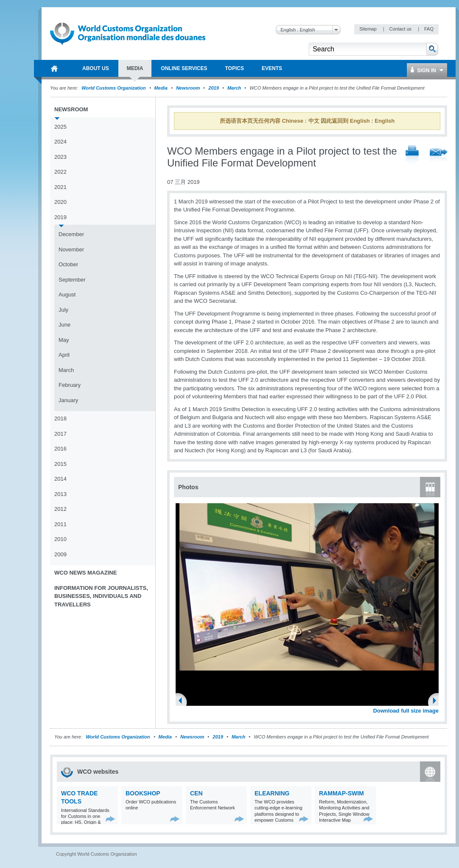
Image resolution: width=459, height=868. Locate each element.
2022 (60, 172)
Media (161, 88)
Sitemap (368, 29)
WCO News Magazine (85, 573)
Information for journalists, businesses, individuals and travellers (101, 596)
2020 (60, 202)
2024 (60, 142)
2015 (60, 464)
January (68, 400)
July (63, 310)
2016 (60, 449)
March (234, 88)
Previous (183, 702)
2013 (60, 494)
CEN (196, 793)
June (64, 325)
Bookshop (143, 793)
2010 (60, 539)
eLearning (272, 793)
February (70, 385)
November (71, 249)
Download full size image (406, 711)
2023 (60, 157)
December (71, 234)
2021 (60, 187)
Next (437, 702)
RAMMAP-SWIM (341, 793)
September (72, 280)
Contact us (401, 29)
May (64, 340)
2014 (60, 479)
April (64, 355)
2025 (60, 127)
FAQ (429, 29)
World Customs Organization (114, 88)
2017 (60, 434)
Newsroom (188, 88)
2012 (60, 509)
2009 (60, 554)
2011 (60, 524)
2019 (213, 88)
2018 (60, 418)
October (68, 264)
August (67, 294)
